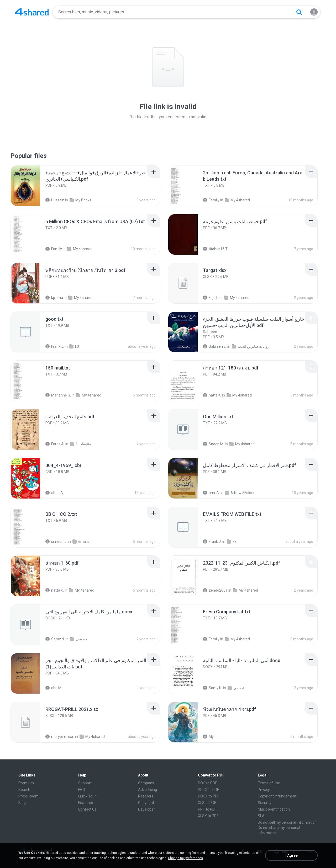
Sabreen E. (215, 346)
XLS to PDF (207, 803)
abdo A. (55, 493)
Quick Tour (87, 796)
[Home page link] (32, 12)
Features (86, 803)
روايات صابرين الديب (251, 346)
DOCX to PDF (209, 796)
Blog (22, 803)
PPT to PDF (207, 809)
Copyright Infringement (277, 796)
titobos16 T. (216, 249)
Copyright (146, 803)
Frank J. (55, 346)
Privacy (264, 790)
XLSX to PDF (208, 816)
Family (211, 200)
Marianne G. (58, 395)
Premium (26, 783)
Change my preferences (185, 858)
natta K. (212, 395)
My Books (80, 200)
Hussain (55, 200)
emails (81, 542)
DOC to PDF (207, 783)
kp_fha (54, 298)
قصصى (79, 639)
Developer (146, 809)
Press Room (28, 796)
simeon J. (56, 542)
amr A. (211, 493)
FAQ (82, 790)
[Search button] (299, 12)
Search (24, 790)
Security (265, 803)
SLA (261, 816)
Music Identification (274, 809)
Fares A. (55, 444)
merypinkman (60, 737)
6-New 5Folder (240, 493)
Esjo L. (211, 298)
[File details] (31, 186)
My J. (210, 737)
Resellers (146, 796)
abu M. (54, 688)
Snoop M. (214, 444)
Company (146, 783)
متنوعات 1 (80, 444)
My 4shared (237, 200)
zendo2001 (215, 590)
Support (85, 783)
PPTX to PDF (208, 790)
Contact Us (87, 809)
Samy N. (55, 639)
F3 (74, 346)
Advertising (148, 790)
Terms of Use (269, 783)
